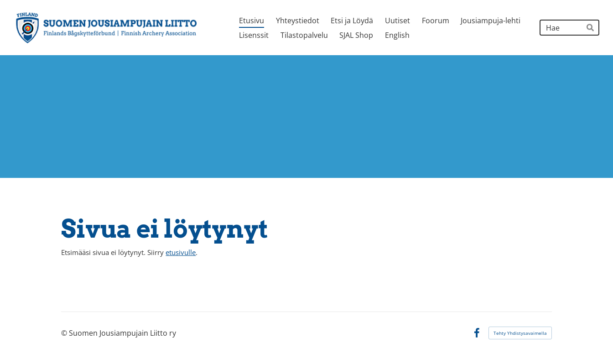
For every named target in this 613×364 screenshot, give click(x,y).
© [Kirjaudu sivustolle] (65, 333)
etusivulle (181, 252)
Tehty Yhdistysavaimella (520, 333)
